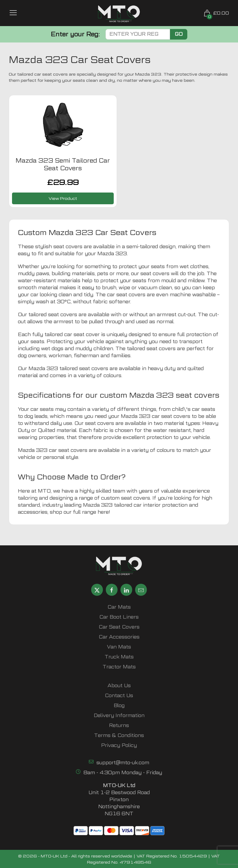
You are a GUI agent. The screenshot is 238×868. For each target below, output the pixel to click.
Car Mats (119, 607)
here (103, 512)
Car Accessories (119, 637)
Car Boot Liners (119, 617)
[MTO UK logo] (119, 14)
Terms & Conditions (119, 735)
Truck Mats (119, 657)
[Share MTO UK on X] (97, 590)
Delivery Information (119, 715)
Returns (119, 725)
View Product (63, 198)
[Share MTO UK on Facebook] (112, 590)
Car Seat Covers (119, 627)
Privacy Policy (119, 745)
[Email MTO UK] (141, 590)
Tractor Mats (119, 667)
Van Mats (119, 647)
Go (179, 34)
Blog (119, 706)
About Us (119, 686)
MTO (44, 491)
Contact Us (119, 696)
